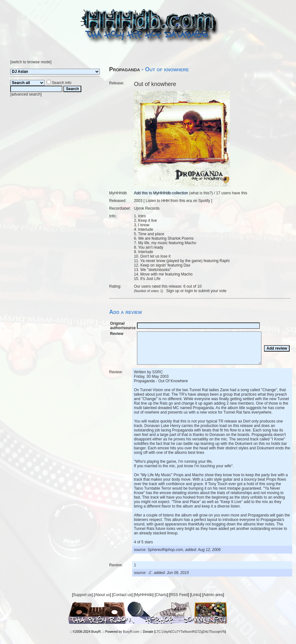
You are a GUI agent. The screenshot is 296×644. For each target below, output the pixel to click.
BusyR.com (131, 632)
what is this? (201, 193)
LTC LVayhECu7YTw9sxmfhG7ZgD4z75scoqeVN (190, 632)
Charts (161, 595)
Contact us (122, 595)
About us (102, 595)
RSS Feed (179, 595)
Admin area (213, 595)
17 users (223, 193)
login (189, 291)
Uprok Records (147, 208)
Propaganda (124, 69)
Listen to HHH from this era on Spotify (178, 201)
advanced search (26, 94)
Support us (82, 595)
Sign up (173, 291)
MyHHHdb (144, 595)
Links (196, 595)
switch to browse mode (31, 62)
